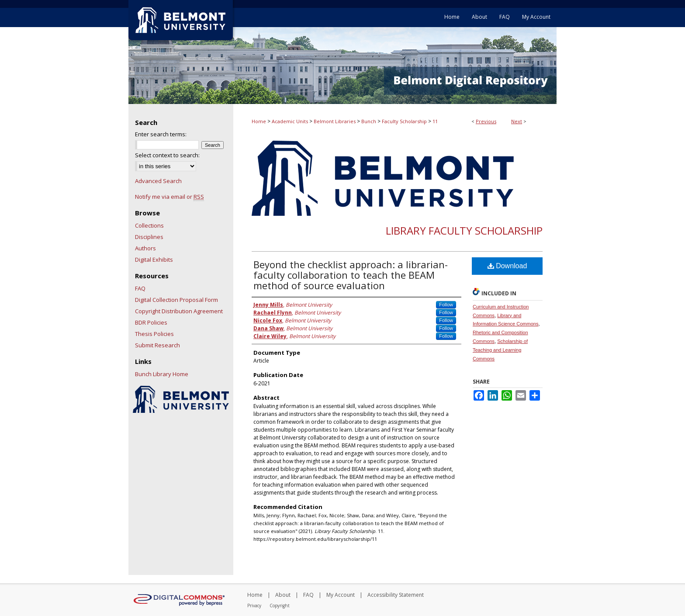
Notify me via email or (170, 197)
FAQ (140, 288)
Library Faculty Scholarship (464, 230)
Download (507, 266)
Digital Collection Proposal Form (176, 300)
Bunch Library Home (162, 374)
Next (517, 121)
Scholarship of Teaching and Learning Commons (500, 350)
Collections (149, 225)
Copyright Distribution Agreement (179, 311)
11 (435, 121)
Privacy (254, 606)
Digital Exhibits (154, 260)
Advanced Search (158, 181)
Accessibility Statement (396, 595)
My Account (341, 595)
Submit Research (157, 345)
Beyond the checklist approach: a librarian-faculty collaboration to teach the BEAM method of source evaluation (351, 275)
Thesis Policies (154, 334)
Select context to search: (167, 155)
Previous (486, 121)
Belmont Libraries (335, 121)
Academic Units (290, 121)
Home (259, 121)
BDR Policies (151, 322)
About (283, 595)
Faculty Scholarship (404, 121)
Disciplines (149, 237)
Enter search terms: (161, 134)
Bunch (369, 121)
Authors (145, 248)
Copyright (280, 606)
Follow (446, 305)
